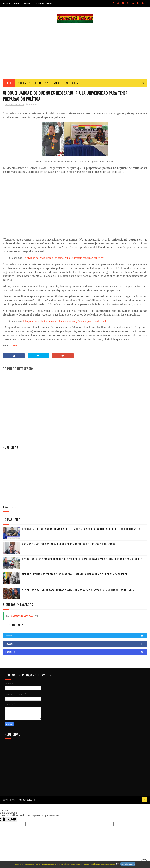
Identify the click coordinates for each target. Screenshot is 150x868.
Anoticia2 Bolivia (22, 616)
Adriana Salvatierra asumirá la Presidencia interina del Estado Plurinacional (69, 544)
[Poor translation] (12, 820)
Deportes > (42, 83)
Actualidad (73, 83)
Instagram (76, 652)
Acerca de (7, 3)
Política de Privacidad (22, 3)
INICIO (9, 83)
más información (128, 864)
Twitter (76, 636)
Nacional (33, 105)
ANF (15, 346)
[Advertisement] (75, 51)
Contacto (50, 3)
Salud (57, 83)
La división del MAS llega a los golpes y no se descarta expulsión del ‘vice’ (63, 258)
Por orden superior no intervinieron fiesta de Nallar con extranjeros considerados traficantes (81, 529)
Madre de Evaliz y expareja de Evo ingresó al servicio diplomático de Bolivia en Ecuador (75, 575)
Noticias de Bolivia (27, 800)
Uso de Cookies (38, 3)
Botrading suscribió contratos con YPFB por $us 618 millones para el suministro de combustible (82, 559)
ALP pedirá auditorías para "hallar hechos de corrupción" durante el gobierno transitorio (78, 590)
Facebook (76, 644)
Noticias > (24, 83)
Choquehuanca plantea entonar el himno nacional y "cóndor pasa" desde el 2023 (66, 321)
